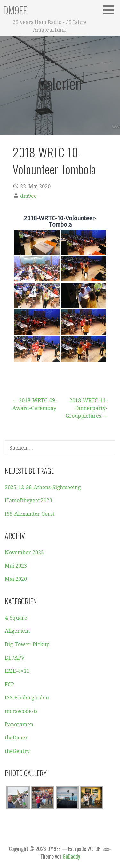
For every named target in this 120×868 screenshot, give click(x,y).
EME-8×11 (17, 671)
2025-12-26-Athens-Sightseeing (43, 487)
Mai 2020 (16, 579)
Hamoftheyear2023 (28, 501)
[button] (111, 10)
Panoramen (19, 725)
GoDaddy (71, 856)
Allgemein (17, 631)
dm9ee (28, 196)
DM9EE (15, 10)
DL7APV (15, 658)
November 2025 (24, 552)
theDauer (16, 738)
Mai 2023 (16, 566)
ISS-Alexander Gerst (30, 514)
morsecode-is (21, 711)
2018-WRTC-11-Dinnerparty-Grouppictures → (87, 408)
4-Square (16, 618)
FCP (9, 684)
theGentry (17, 751)
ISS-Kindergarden (27, 698)
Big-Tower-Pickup (27, 644)
